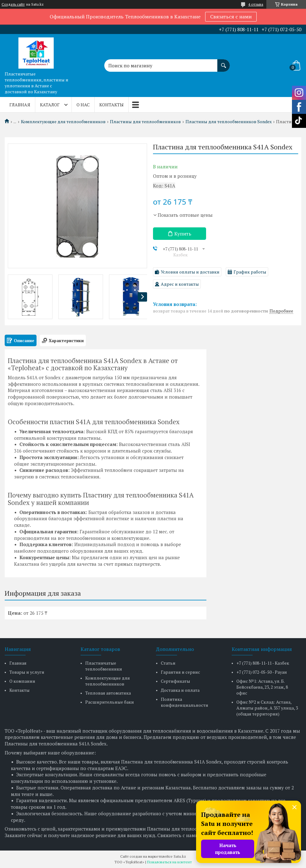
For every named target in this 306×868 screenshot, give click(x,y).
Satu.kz (180, 856)
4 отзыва (256, 4)
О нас (83, 105)
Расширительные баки (110, 702)
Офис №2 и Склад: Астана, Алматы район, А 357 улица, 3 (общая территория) (267, 708)
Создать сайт (13, 4)
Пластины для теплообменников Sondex (229, 122)
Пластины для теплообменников (145, 122)
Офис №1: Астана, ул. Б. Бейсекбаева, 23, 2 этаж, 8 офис (262, 687)
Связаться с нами (231, 17)
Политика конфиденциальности (185, 702)
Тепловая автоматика (108, 693)
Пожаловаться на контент (169, 862)
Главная (20, 105)
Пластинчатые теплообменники (104, 666)
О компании (22, 681)
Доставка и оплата (180, 690)
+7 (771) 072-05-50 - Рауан (262, 672)
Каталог (50, 105)
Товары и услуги (27, 672)
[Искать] (224, 62)
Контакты (111, 105)
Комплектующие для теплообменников (63, 122)
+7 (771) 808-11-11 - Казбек (263, 663)
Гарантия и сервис (180, 672)
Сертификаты (175, 681)
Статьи (168, 663)
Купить (183, 234)
